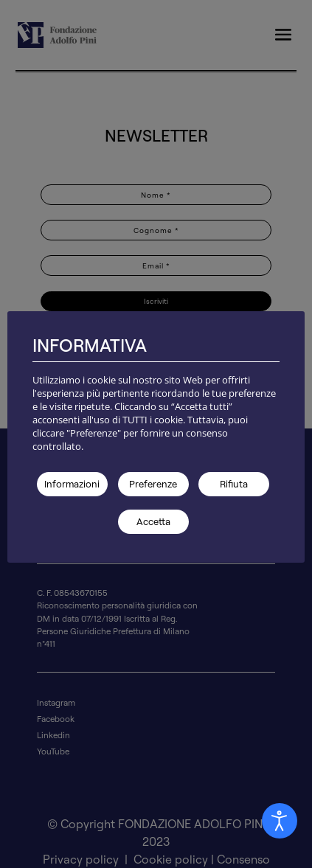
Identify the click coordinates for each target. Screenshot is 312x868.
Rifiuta (234, 484)
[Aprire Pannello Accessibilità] (280, 821)
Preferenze (153, 484)
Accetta (153, 521)
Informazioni (72, 484)
